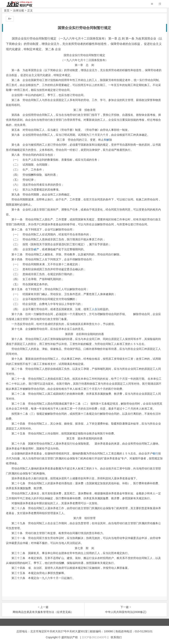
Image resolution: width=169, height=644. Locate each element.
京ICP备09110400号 (94, 637)
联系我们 (116, 637)
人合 (94, 309)
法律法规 (18, 10)
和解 (107, 140)
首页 (7, 10)
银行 (155, 453)
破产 (36, 249)
